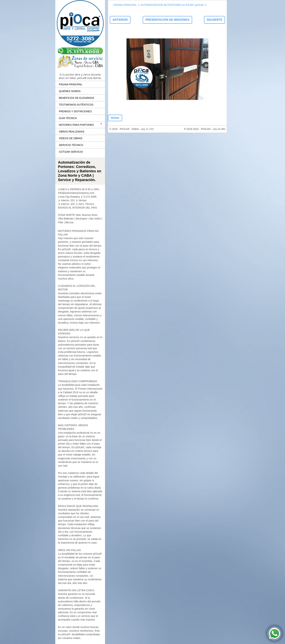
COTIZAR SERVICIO (71, 152)
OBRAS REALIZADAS (72, 132)
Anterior (120, 20)
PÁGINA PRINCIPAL (71, 84)
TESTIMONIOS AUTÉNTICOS (76, 105)
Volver (115, 118)
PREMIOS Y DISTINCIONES (75, 111)
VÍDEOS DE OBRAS (71, 138)
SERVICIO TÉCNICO (71, 145)
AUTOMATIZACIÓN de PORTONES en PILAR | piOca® (172, 5)
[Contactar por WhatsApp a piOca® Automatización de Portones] (274, 633)
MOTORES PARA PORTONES (76, 125)
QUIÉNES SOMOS (70, 91)
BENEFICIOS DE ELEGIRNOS (77, 98)
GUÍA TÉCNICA (68, 118)
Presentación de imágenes (167, 20)
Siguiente (214, 20)
